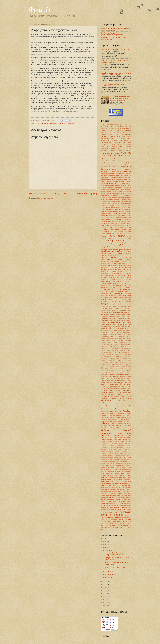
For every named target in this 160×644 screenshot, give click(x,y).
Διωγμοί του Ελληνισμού (123, 230)
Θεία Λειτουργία (114, 297)
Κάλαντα (125, 312)
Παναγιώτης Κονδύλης (119, 405)
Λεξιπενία (111, 352)
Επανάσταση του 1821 (108, 273)
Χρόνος (103, 523)
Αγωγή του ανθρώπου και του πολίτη (116, 154)
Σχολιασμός (115, 486)
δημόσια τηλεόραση (116, 218)
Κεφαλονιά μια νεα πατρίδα (121, 322)
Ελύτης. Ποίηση (117, 265)
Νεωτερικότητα (105, 386)
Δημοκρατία (104, 216)
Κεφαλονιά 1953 (106, 322)
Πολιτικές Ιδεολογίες (111, 428)
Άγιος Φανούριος (120, 151)
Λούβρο (123, 356)
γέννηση (129, 202)
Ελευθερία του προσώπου (124, 255)
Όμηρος (111, 392)
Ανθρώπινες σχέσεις (114, 176)
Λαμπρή (129, 350)
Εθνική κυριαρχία (122, 238)
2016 (105, 600)
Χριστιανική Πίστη (113, 512)
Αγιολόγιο (115, 140)
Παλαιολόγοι (122, 403)
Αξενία (129, 180)
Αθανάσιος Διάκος (106, 160)
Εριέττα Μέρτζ (122, 275)
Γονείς (129, 208)
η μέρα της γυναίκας (112, 287)
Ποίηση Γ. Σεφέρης (112, 423)
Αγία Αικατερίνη (112, 138)
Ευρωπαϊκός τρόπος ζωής (123, 281)
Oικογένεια (116, 527)
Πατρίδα (129, 413)
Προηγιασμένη (120, 446)
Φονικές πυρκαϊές (114, 506)
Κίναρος (103, 324)
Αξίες (102, 182)
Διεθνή (112, 224)
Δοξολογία (120, 232)
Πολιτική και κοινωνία (126, 436)
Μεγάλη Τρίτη (123, 368)
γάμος (112, 202)
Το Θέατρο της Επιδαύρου (114, 494)
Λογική (122, 354)
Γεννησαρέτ (117, 202)
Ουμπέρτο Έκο (112, 394)
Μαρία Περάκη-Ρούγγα (66, 123)
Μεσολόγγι (104, 372)
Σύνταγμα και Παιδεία (126, 480)
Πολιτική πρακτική (117, 440)
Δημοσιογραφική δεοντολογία (111, 220)
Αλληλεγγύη (115, 167)
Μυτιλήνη (103, 382)
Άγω (130, 151)
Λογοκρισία (110, 356)
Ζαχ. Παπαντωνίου (110, 285)
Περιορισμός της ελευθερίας (108, 419)
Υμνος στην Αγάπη (126, 500)
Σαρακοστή (104, 456)
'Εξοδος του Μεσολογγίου (112, 124)
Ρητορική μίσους (113, 454)
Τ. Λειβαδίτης (123, 486)
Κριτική (124, 338)
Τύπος (113, 500)
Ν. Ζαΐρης (119, 382)
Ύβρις (116, 500)
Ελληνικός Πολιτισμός (107, 263)
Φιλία (118, 504)
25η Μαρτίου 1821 (122, 126)
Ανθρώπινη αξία (126, 176)
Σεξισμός (129, 456)
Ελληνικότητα (118, 263)
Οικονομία (104, 392)
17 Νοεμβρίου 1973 (107, 126)
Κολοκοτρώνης (105, 336)
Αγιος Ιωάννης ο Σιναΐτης (108, 147)
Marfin (110, 527)
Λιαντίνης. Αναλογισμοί (114, 354)
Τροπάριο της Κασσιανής (124, 498)
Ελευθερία (105, 253)
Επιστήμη (104, 275)
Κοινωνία (109, 328)
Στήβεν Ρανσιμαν (110, 466)
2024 (105, 545)
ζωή (123, 285)
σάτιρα (123, 456)
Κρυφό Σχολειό (111, 340)
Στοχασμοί (118, 466)
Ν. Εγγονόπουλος (111, 382)
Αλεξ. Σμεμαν (127, 164)
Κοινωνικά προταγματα (119, 330)
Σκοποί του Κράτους (107, 460)
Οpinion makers (116, 396)
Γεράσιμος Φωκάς (106, 204)
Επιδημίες (119, 273)
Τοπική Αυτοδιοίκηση (122, 496)
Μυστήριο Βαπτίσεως (120, 380)
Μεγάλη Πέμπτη (120, 366)
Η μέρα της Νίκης (124, 287)
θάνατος (124, 295)
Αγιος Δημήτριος (127, 145)
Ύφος (114, 502)
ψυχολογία (119, 525)
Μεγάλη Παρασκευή (107, 366)
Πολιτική (105, 430)
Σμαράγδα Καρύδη (126, 460)
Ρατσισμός (104, 454)
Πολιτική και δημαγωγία (110, 435)
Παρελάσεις (112, 413)
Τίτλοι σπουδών (118, 492)
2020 (105, 587)
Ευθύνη (113, 279)
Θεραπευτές (111, 299)
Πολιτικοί (128, 442)
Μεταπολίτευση (105, 374)
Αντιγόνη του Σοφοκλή (115, 178)
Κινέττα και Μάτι (110, 324)
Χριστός (120, 521)
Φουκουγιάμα (123, 506)
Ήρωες (103, 295)
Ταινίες (111, 488)
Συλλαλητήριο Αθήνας (125, 470)
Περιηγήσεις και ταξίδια (124, 417)
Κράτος (109, 338)
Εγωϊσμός (104, 236)
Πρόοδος (129, 446)
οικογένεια (127, 390)
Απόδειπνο (115, 182)
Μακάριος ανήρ (127, 358)
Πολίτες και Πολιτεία (125, 425)
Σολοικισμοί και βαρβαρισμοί (109, 462)
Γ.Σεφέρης (104, 202)
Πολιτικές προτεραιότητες (124, 428)
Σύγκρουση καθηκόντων (108, 468)
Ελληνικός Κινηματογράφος (123, 261)
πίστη (118, 419)
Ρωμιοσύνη (122, 454)
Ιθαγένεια (129, 301)
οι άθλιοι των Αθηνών (115, 390)
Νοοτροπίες (113, 388)
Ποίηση (104, 423)
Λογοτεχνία (55, 123)
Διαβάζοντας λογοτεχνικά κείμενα (115, 567)
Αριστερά (103, 186)
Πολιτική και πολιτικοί (110, 437)
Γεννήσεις (123, 202)
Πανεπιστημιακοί (110, 409)
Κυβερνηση (120, 340)
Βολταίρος (109, 198)
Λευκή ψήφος (117, 352)
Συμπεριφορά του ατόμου (114, 472)
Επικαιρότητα (127, 273)
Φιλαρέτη (42, 10)
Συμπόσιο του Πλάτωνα (119, 474)
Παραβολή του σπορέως (115, 411)
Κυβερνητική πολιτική (107, 342)
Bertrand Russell (127, 525)
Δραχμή (125, 232)
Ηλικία (130, 293)
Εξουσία (129, 269)
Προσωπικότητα (111, 450)
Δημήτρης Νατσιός (126, 214)
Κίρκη (126, 324)
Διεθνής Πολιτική (120, 224)
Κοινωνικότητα (127, 334)
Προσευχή (112, 448)
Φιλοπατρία (128, 504)
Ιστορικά (113, 304)
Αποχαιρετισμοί (111, 184)
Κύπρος (115, 342)
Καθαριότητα (110, 312)
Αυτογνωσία (126, 192)
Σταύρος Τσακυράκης (116, 464)
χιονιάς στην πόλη (112, 510)
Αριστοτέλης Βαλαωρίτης (121, 186)
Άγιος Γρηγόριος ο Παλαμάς (114, 145)
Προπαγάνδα (104, 448)
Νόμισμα (103, 388)
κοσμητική (104, 338)
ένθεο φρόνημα (127, 265)
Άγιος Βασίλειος (123, 142)
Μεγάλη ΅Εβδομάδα (106, 364)
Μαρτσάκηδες (128, 362)
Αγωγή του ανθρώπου (44, 123)
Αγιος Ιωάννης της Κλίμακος (123, 147)
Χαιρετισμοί (124, 508)
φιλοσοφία (104, 506)
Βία (130, 194)
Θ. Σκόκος (118, 295)
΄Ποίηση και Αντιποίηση (125, 124)
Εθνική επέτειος (113, 238)
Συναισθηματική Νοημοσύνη (117, 478)
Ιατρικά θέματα (127, 299)
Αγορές (127, 151)
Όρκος (129, 392)
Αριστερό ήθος (110, 186)
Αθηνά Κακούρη (120, 160)
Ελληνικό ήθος (110, 261)
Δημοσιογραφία (127, 218)
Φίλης (114, 504)
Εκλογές (122, 247)
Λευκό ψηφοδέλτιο (126, 352)
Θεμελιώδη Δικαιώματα (125, 297)
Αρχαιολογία (117, 188)
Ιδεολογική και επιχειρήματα (109, 301)
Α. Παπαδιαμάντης (125, 128)
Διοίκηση (103, 228)
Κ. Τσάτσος (128, 310)
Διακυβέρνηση (127, 220)
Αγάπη (104, 138)
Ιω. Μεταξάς (113, 306)
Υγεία (120, 500)
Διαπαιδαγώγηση (106, 222)
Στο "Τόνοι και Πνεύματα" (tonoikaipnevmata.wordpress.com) (112, 34)
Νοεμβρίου (109, 571)
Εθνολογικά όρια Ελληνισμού (115, 243)
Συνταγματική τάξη (107, 482)
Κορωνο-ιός (121, 336)
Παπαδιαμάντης (120, 409)
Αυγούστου (109, 577)
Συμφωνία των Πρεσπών (116, 476)
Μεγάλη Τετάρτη (113, 368)
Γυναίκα (121, 210)
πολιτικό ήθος (120, 442)
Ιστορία (105, 304)
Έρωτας (129, 275)
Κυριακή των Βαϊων (125, 346)
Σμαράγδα (117, 460)
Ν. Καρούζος (126, 382)
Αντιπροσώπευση (111, 180)
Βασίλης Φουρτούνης (124, 194)
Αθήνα (113, 160)
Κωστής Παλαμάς (106, 350)
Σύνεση (129, 478)
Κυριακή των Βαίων (114, 346)
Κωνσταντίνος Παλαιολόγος (123, 348)
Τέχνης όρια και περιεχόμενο (109, 490)
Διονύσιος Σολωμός (113, 228)
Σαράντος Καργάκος (114, 456)
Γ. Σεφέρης (123, 200)
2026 (105, 539)
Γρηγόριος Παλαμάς (113, 210)
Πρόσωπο (120, 450)
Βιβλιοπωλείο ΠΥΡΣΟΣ (117, 196)
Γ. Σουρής (129, 200)
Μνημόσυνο (116, 376)
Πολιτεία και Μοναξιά (113, 425)
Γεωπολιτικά (114, 204)
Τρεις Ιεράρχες (113, 498)
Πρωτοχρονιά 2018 (126, 452)
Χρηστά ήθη (122, 510)
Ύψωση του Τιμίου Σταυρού (124, 502)
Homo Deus (104, 527)
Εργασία (116, 275)
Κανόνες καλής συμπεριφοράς (113, 314)
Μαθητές (119, 358)
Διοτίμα (121, 228)
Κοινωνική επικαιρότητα (115, 332)
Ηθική (125, 289)
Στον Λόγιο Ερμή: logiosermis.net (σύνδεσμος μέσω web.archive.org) (116, 29)
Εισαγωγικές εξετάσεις (114, 245)
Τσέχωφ (103, 500)
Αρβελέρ (119, 184)
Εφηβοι (103, 285)
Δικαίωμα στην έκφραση (108, 226)
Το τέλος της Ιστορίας (111, 496)
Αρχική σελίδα (61, 194)
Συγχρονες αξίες (120, 468)
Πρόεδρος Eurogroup (108, 446)
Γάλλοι (108, 202)
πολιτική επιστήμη (124, 433)
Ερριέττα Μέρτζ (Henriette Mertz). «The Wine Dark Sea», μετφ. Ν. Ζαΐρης (116, 74)
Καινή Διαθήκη (119, 312)
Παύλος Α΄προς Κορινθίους (114, 415)
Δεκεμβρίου (109, 550)
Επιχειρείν (110, 275)
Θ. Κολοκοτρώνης (110, 295)
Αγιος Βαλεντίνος (113, 142)
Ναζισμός (111, 384)
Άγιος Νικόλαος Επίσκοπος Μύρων (111, 149)
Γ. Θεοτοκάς (116, 200)
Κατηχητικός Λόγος (119, 320)
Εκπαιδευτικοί (128, 251)
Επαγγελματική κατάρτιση (108, 271)
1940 (115, 126)
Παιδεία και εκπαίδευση (116, 401)
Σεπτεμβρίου (109, 574)
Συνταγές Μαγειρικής (107, 480)
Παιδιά (116, 403)
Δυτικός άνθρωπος (106, 234)
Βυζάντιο (104, 200)
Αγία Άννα (119, 138)
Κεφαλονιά (128, 320)
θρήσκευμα (119, 299)
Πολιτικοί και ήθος (106, 444)
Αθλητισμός (128, 160)
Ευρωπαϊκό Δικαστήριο (124, 279)
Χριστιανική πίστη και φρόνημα (116, 513)
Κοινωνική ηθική (127, 332)
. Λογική (103, 124)
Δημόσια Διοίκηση (106, 218)
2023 (105, 548)
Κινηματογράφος (119, 324)
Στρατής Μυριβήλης (126, 466)
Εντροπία (121, 267)
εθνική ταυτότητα (116, 241)
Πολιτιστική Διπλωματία (125, 444)
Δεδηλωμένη (128, 212)
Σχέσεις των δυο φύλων (114, 484)
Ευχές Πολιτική (124, 283)
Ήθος (126, 293)
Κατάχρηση (104, 320)
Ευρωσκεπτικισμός (112, 283)
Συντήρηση (104, 484)
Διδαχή (129, 222)
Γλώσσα (108, 208)
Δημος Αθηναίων (126, 216)
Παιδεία (105, 401)
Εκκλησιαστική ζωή (113, 247)
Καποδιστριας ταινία (126, 314)
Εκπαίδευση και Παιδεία (112, 251)
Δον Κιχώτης (113, 232)
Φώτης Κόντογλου (115, 508)
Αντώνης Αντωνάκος (121, 180)
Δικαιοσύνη (128, 224)
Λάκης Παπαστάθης (121, 350)
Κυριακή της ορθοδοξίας (120, 344)
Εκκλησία (123, 245)
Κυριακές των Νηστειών (125, 342)
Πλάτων (115, 421)
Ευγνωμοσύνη (105, 279)
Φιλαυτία (109, 504)
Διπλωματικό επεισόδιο (107, 230)
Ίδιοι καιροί (122, 301)
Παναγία (129, 403)
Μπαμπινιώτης (111, 380)
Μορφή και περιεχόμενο (113, 378)
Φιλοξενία (122, 504)
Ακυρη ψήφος (105, 164)
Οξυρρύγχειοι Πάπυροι (120, 392)
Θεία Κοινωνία (105, 297)
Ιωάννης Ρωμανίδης (114, 308)
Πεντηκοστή (112, 417)
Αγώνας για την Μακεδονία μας (123, 158)
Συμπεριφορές (109, 474)
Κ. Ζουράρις (108, 310)
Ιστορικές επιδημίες (122, 304)
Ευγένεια (129, 277)
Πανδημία (128, 405)
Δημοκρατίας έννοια (115, 216)
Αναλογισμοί (106, 171)
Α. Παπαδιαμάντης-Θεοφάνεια (119, 132)
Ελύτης (110, 265)
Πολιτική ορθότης (126, 438)
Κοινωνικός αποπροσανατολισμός (111, 334)
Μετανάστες (128, 372)
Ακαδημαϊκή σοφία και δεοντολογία (111, 162)
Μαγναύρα (112, 358)
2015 (105, 603)
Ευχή (130, 283)
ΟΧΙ (109, 396)
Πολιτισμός (115, 444)
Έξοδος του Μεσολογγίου (118, 269)
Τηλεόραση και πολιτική (123, 490)
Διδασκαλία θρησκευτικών (119, 222)
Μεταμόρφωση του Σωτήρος (116, 372)
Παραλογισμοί (105, 413)
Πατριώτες (104, 415)
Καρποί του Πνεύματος (124, 316)
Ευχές (118, 283)
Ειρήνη (125, 243)
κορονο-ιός (113, 336)
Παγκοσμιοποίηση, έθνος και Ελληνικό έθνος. (117, 49)
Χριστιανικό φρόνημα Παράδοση (109, 521)
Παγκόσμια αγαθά (126, 396)
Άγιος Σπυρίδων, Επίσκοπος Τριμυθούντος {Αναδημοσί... (114, 554)
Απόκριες (121, 182)
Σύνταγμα (117, 480)
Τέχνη (116, 488)
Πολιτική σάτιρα (127, 440)
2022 (105, 581)
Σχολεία (108, 486)
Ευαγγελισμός (120, 277)
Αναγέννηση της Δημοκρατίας (122, 169)
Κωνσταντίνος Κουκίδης (107, 348)
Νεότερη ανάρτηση (37, 194)
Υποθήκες (109, 502)
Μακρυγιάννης (121, 360)
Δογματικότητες (105, 232)
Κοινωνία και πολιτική (118, 328)
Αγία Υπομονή (127, 138)
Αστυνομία (109, 192)
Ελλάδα (104, 257)
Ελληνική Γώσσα (113, 259)
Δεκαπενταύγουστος (106, 214)
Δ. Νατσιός (110, 212)
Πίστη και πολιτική (106, 421)
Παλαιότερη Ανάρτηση (87, 194)
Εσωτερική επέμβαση (108, 277)
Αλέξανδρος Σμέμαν (106, 167)
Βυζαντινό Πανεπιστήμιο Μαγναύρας (121, 198)
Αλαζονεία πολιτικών (116, 164)
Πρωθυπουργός (127, 450)
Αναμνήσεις (127, 171)
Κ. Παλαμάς (122, 310)
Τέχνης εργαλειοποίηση (125, 488)
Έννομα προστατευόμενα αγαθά (109, 267)
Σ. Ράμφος (128, 454)
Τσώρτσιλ (108, 500)
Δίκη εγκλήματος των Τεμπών (123, 226)
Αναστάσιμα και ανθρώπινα (116, 174)
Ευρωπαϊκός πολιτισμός (108, 281)
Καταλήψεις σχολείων (114, 318)
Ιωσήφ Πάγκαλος (125, 308)
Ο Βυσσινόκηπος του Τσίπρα (124, 388)
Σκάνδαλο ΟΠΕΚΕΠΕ (120, 458)
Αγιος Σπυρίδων (111, 151)
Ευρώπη (104, 283)
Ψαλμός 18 (123, 523)
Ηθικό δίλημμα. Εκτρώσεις (113, 293)
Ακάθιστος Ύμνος (126, 162)
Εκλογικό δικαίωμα (118, 249)
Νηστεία (129, 386)
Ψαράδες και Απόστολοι (110, 525)
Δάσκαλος (121, 212)
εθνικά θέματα (116, 236)
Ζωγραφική (118, 285)
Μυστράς (129, 380)
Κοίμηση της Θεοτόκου (114, 326)
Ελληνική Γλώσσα (116, 257)
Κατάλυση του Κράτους (125, 318)
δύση (130, 232)
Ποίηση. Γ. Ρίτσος (121, 423)
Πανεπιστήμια (105, 407)
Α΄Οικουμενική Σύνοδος (124, 136)
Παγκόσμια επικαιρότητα (109, 398)
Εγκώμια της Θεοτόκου (125, 234)
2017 (105, 597)
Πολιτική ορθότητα (106, 440)
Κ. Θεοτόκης (115, 310)
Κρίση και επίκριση (116, 338)
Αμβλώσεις (122, 167)
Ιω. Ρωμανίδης (122, 306)
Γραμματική (104, 210)
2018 (105, 594)
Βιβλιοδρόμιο (105, 196)
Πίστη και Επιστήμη (126, 419)
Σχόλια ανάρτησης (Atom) (45, 198)
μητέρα (123, 374)
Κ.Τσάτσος (104, 312)
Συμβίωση (104, 472)
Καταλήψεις (104, 318)
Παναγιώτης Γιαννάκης (107, 405)
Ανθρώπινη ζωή (105, 178)
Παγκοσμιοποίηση (125, 398)
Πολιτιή (103, 428)
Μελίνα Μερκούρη (126, 370)
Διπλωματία (128, 228)
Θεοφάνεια (104, 299)
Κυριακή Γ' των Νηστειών (107, 344)
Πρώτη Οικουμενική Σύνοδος (110, 452)
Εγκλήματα (115, 234)
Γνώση (125, 208)
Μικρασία (129, 374)
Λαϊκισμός (113, 350)
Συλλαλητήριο (115, 470)
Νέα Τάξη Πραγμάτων (123, 384)
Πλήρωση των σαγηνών (124, 421)
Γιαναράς (112, 206)
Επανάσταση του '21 (124, 271)
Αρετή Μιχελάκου (127, 184)
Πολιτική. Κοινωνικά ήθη (108, 442)
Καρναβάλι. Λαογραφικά (108, 316)
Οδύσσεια (104, 390)
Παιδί (111, 403)
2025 (105, 542)
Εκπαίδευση (128, 249)
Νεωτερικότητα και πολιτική (118, 386)
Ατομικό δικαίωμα (117, 192)
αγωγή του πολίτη (108, 158)
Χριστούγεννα (127, 521)
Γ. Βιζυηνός (110, 200)
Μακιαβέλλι (112, 360)
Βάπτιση (116, 194)
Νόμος (108, 388)
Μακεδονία (104, 360)
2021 (105, 584)
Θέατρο (129, 295)
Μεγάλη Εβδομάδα (126, 364)
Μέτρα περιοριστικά (115, 374)
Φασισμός (104, 504)
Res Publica (124, 527)
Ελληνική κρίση (122, 259)
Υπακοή (103, 502)
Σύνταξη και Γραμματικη (123, 482)
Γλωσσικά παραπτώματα (117, 208)
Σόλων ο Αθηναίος (122, 462)
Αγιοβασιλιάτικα (106, 140)
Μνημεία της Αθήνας (107, 376)
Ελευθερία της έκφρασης (116, 253)
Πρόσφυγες (120, 448)
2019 (105, 591)
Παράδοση (127, 411)
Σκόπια (129, 458)
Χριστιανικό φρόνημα (125, 519)
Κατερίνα (111, 320)
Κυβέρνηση (128, 340)
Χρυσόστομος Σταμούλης (113, 523)
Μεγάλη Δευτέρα (116, 364)
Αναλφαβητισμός (116, 172)
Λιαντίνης (104, 354)
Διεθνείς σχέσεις (105, 224)
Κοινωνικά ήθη (109, 330)
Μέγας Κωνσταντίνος (113, 370)
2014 (105, 606)
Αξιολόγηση (108, 182)
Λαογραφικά (105, 352)
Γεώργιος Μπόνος (122, 204)
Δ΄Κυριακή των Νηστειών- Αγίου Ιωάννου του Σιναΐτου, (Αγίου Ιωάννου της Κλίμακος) (120, 98)
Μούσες (123, 378)
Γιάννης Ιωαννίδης (121, 206)
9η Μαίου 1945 (115, 128)
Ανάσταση (104, 174)
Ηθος (122, 293)
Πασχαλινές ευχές (121, 413)
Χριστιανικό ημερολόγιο (116, 517)
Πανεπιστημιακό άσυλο (115, 407)
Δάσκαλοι (116, 212)
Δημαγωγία (116, 214)
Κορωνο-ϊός (128, 336)
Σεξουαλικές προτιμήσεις (108, 458)
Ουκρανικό (104, 394)
